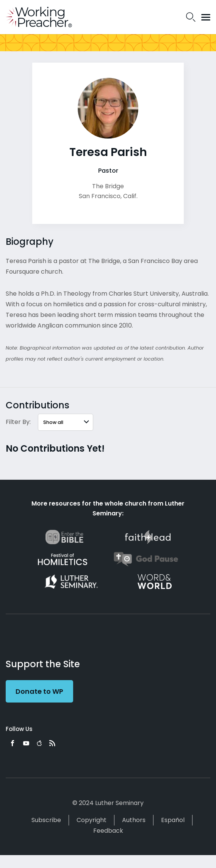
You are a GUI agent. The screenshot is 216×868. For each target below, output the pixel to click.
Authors (134, 820)
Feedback (108, 831)
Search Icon (191, 17)
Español (173, 820)
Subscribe (46, 820)
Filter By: (18, 422)
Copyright (92, 820)
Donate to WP (39, 691)
